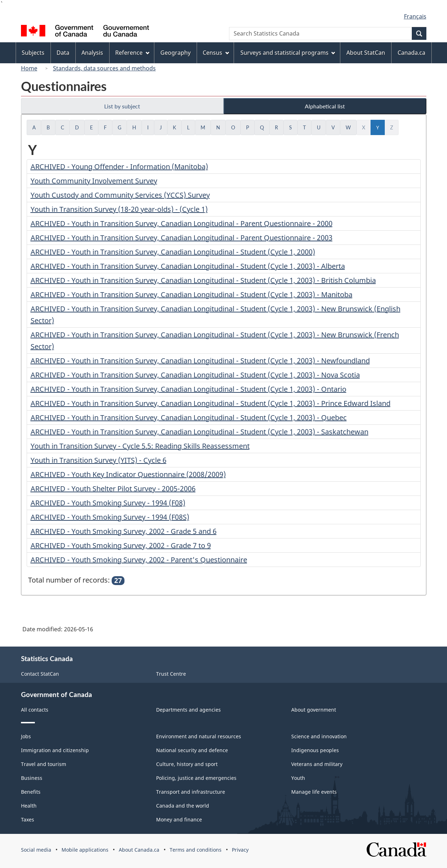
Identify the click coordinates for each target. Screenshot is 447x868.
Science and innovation (319, 736)
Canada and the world (183, 806)
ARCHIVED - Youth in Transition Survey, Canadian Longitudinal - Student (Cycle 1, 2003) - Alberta (188, 266)
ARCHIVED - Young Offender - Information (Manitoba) (119, 167)
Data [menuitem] (63, 53)
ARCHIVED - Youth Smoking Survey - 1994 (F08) (108, 503)
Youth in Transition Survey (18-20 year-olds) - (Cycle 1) (119, 209)
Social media (36, 850)
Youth (298, 778)
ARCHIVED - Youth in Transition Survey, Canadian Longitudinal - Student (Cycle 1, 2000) (173, 252)
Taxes (28, 819)
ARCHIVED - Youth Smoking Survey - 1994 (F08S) (110, 517)
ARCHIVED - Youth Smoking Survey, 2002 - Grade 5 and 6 (124, 531)
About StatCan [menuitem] (366, 53)
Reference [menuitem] (132, 53)
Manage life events (314, 792)
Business (32, 778)
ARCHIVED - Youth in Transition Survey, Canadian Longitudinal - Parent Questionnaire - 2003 (182, 238)
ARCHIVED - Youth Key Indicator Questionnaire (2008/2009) (128, 474)
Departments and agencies (188, 710)
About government (314, 710)
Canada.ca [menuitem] (411, 53)
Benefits (31, 792)
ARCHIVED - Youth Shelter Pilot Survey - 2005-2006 (113, 489)
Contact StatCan (40, 674)
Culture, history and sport (187, 764)
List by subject (122, 106)
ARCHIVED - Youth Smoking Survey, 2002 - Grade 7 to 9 (121, 545)
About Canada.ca (139, 850)
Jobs (26, 736)
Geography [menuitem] (175, 53)
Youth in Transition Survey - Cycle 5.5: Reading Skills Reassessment (140, 446)
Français (415, 16)
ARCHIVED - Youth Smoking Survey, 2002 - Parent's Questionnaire (139, 560)
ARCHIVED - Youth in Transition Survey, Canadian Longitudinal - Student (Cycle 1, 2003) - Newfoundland (200, 361)
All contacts (35, 710)
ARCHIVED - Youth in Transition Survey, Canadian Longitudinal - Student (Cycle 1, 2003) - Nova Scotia (195, 375)
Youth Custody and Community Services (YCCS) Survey (120, 195)
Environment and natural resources (199, 736)
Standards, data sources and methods (104, 68)
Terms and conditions (196, 850)
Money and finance (179, 819)
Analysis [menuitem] (92, 53)
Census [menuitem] (216, 53)
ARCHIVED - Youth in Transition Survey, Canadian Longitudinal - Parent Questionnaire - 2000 (182, 223)
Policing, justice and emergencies (196, 778)
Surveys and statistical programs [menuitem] (288, 53)
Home (29, 68)
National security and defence (192, 750)
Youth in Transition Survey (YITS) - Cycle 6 (99, 460)
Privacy (240, 850)
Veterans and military (317, 764)
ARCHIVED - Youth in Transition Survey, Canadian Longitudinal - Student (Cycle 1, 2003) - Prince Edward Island (211, 403)
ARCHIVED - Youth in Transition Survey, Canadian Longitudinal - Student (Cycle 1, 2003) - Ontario (188, 389)
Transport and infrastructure (191, 792)
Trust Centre (171, 674)
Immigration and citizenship (55, 750)
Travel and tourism (44, 764)
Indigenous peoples (315, 750)
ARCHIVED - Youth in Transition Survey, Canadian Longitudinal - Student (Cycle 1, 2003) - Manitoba (191, 294)
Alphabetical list (325, 106)
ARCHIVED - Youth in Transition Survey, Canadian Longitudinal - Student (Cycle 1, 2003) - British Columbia (203, 280)
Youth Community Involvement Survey (94, 181)
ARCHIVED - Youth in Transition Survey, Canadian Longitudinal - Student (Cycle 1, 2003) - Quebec (189, 417)
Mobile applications (85, 850)
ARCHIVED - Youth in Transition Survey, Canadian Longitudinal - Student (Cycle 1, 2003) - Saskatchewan (199, 432)
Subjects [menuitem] (33, 53)
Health (29, 806)
